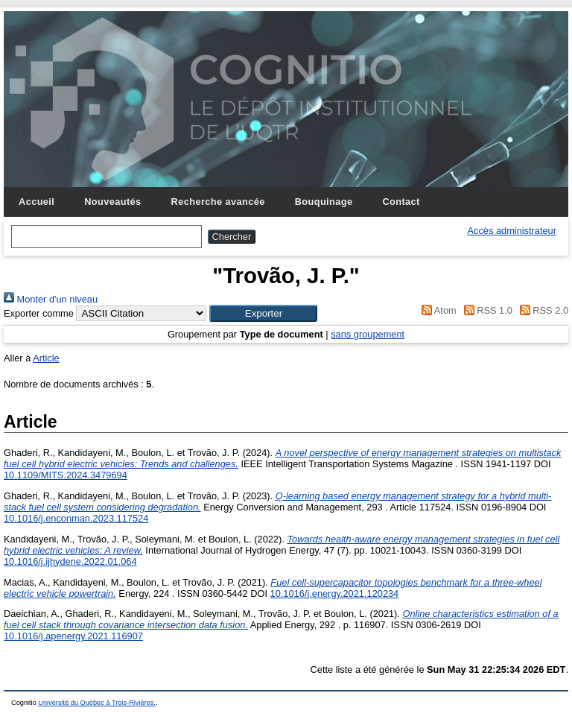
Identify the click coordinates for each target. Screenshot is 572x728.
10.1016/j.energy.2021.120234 (335, 594)
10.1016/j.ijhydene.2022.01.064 (70, 561)
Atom (437, 310)
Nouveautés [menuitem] (112, 202)
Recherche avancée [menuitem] (218, 202)
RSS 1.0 (486, 310)
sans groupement (368, 334)
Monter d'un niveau (51, 299)
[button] (263, 313)
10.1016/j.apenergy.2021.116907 (73, 636)
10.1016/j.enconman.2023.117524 (76, 518)
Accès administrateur (512, 231)
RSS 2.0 (541, 310)
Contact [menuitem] (401, 202)
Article (46, 358)
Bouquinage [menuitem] (324, 202)
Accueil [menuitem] (36, 202)
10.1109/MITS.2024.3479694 (66, 475)
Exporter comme (39, 313)
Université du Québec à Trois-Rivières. (97, 703)
